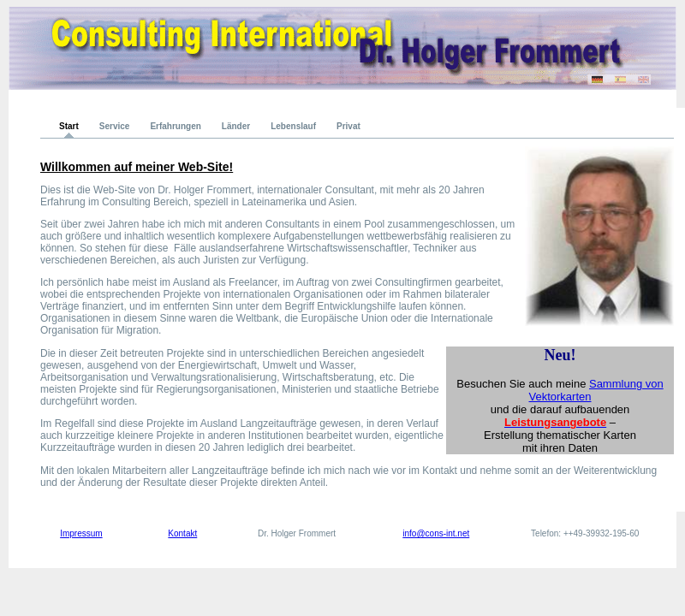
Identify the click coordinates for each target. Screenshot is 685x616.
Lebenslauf (293, 126)
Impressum (81, 533)
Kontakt (182, 533)
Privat (348, 126)
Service (115, 126)
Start (69, 126)
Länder (236, 126)
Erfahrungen (175, 126)
